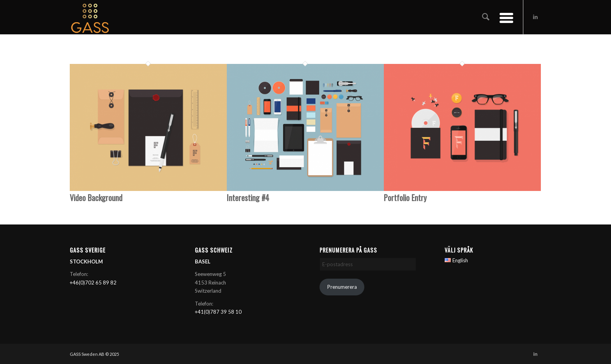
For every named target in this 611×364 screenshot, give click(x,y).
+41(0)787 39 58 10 (218, 312)
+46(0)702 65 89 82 (93, 283)
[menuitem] (486, 17)
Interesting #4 (248, 198)
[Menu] (504, 17)
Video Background (96, 198)
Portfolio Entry (405, 198)
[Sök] (486, 17)
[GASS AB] (90, 17)
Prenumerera (342, 287)
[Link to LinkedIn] (535, 17)
